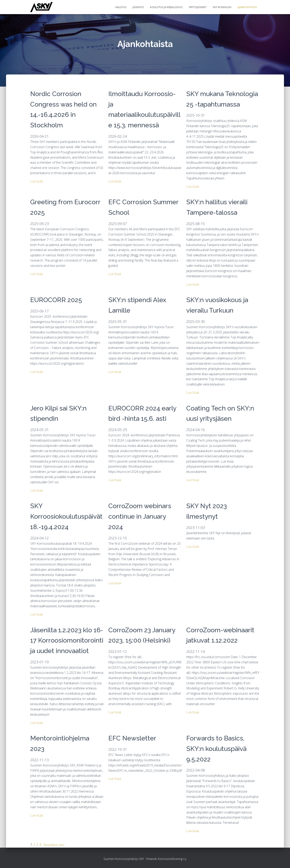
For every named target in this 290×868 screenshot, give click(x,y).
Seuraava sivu (54, 844)
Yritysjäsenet (198, 7)
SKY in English (222, 7)
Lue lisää (37, 181)
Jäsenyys (138, 7)
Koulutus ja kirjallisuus (166, 7)
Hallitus (121, 7)
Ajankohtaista (247, 7)
